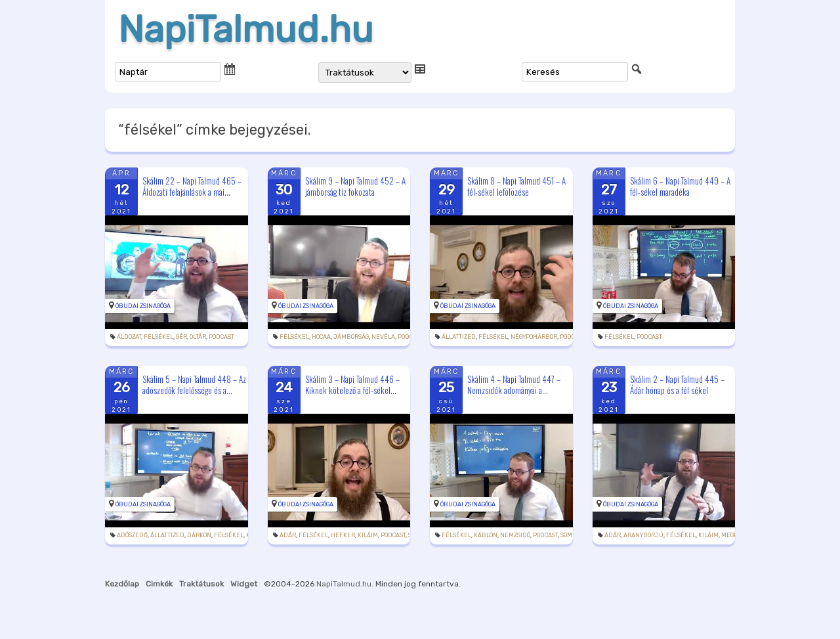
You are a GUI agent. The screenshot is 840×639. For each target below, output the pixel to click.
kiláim (368, 535)
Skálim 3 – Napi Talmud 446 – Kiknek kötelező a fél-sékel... (352, 385)
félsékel (158, 337)
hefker (343, 535)
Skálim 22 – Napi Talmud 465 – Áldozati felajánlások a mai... (192, 186)
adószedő (132, 535)
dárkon (199, 535)
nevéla (383, 337)
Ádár (288, 535)
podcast (221, 337)
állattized (459, 337)
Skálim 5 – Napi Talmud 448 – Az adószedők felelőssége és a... (194, 385)
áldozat (129, 337)
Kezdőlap (122, 584)
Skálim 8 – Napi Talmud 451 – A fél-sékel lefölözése (516, 186)
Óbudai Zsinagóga (143, 306)
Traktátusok (201, 584)
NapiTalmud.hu (246, 30)
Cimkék (159, 584)
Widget (244, 584)
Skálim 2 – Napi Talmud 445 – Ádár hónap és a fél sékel (677, 385)
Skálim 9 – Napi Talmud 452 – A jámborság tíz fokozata (355, 186)
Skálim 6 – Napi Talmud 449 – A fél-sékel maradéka (680, 186)
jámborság (351, 337)
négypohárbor (534, 337)
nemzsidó (515, 535)
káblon (486, 535)
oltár (198, 337)
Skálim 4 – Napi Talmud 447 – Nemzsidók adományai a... (514, 385)
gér (181, 337)
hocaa (321, 337)
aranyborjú (643, 535)
